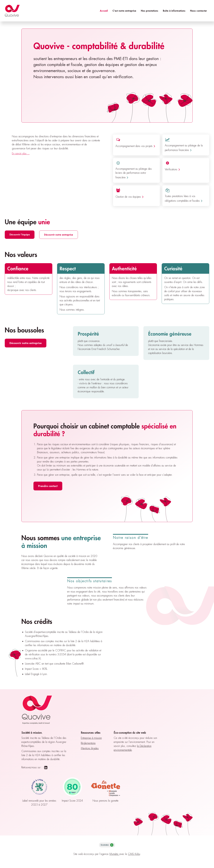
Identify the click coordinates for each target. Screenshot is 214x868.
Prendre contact (48, 486)
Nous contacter (198, 11)
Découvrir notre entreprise (59, 235)
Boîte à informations (174, 11)
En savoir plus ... (21, 154)
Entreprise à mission (91, 738)
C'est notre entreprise (124, 11)
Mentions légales (90, 748)
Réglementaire (88, 743)
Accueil (104, 11)
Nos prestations (150, 11)
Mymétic (114, 854)
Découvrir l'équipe (20, 234)
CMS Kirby (134, 854)
